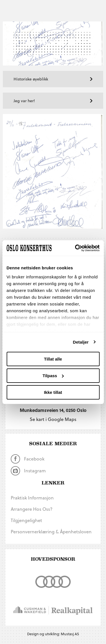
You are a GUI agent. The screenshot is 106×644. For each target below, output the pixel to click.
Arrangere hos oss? (32, 509)
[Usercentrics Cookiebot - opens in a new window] (75, 248)
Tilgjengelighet (26, 520)
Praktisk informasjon (32, 498)
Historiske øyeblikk (53, 79)
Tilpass (53, 376)
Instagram (28, 471)
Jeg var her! (53, 101)
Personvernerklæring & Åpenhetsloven (51, 531)
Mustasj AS (70, 634)
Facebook (28, 459)
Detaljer (81, 342)
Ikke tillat (53, 392)
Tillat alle (53, 359)
